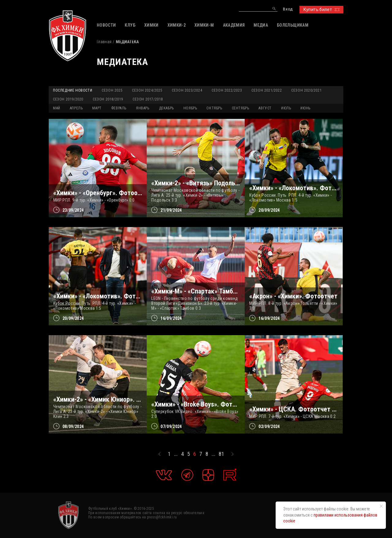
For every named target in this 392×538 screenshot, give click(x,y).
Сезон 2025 (112, 90)
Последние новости (73, 90)
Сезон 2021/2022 (267, 90)
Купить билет (321, 9)
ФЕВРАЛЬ (119, 108)
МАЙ (57, 108)
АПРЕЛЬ (76, 108)
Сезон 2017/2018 (148, 99)
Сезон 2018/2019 (108, 99)
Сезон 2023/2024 (187, 90)
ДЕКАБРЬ (166, 108)
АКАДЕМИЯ (234, 25)
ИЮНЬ (305, 108)
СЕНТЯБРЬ (241, 108)
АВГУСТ (265, 108)
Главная (104, 42)
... (176, 454)
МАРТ (97, 108)
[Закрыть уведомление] (381, 506)
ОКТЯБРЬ (214, 108)
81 (221, 454)
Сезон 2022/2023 (227, 90)
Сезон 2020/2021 (306, 90)
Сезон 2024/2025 (147, 90)
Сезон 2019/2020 (68, 99)
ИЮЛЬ (286, 108)
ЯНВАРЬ (143, 108)
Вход (288, 9)
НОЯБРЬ (190, 108)
